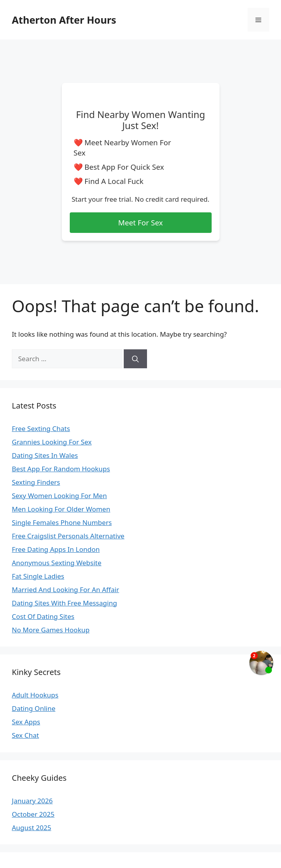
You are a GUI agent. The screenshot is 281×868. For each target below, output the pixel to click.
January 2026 (32, 801)
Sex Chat (25, 735)
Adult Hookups (35, 695)
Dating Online (34, 708)
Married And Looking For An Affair (65, 590)
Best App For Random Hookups (61, 469)
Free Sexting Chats (41, 428)
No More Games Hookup (51, 630)
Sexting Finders (36, 482)
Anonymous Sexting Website (57, 563)
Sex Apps (26, 722)
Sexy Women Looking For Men (59, 496)
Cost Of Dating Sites (43, 616)
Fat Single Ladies (38, 576)
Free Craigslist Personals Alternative (68, 536)
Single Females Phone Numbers (62, 522)
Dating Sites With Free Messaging (64, 603)
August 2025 (32, 828)
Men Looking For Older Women (61, 509)
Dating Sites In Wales (45, 455)
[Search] (135, 359)
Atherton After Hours (64, 20)
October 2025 (33, 814)
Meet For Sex (141, 222)
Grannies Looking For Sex (52, 442)
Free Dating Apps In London (56, 549)
